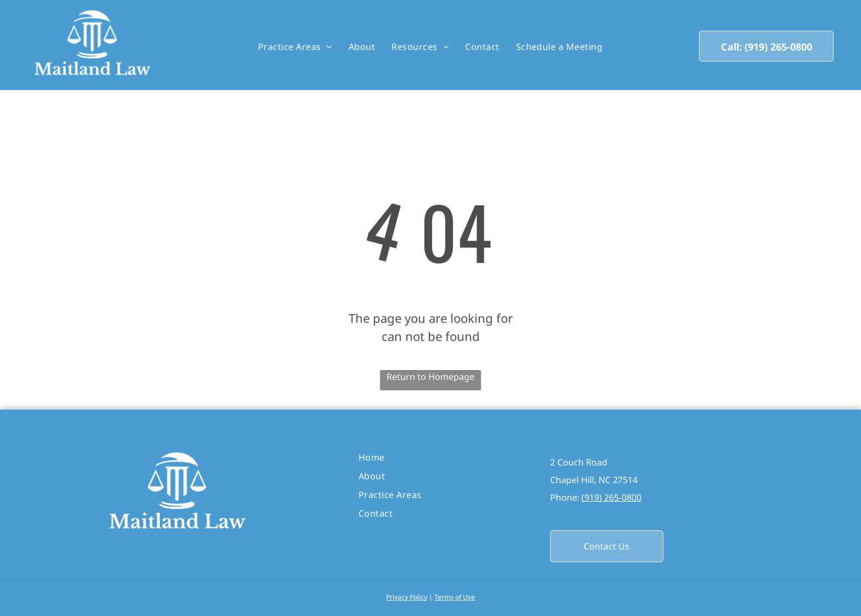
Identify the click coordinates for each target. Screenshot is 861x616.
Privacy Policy (407, 597)
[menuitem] (295, 47)
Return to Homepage (431, 377)
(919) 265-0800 (611, 497)
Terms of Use (455, 597)
